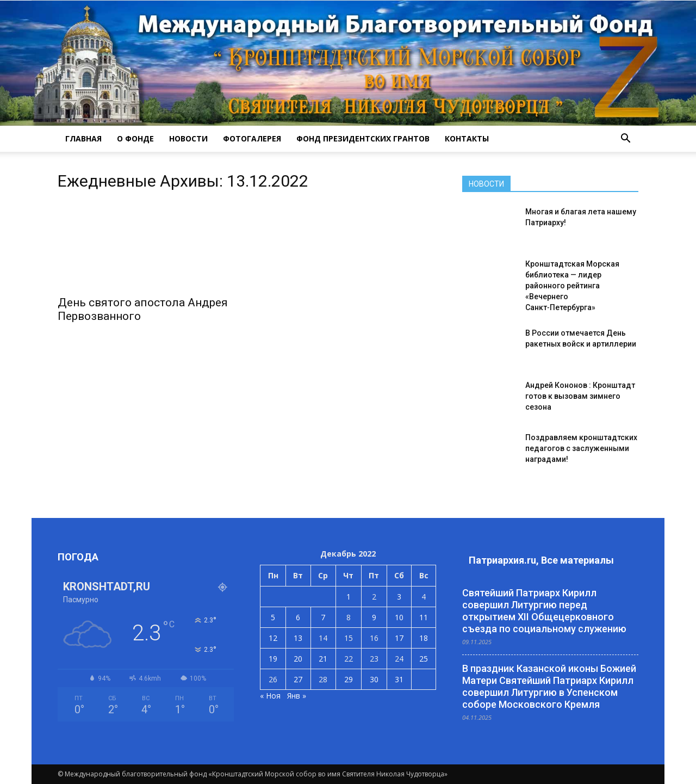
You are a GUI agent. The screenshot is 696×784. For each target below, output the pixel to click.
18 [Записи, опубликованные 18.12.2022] (424, 638)
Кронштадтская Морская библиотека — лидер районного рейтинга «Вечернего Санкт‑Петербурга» (572, 286)
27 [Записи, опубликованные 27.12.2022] (298, 679)
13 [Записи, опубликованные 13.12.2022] (298, 638)
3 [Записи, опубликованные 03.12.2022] (399, 597)
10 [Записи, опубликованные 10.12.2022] (399, 617)
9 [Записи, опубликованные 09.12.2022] (374, 617)
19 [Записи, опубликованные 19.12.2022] (273, 659)
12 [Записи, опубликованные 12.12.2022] (273, 638)
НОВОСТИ (188, 138)
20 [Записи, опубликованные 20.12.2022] (298, 659)
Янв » (297, 696)
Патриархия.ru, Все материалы (541, 560)
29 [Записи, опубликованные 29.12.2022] (349, 679)
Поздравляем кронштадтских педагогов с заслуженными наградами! (581, 448)
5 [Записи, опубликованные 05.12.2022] (273, 617)
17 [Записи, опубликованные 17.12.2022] (399, 638)
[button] (625, 139)
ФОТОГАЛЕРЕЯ (252, 138)
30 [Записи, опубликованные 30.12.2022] (374, 679)
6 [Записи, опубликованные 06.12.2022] (298, 617)
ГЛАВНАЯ (83, 138)
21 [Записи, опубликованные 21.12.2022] (323, 659)
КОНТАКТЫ (467, 138)
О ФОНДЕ (135, 138)
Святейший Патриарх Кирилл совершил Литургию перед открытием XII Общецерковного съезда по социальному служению (544, 611)
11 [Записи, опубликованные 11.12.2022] (424, 617)
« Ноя (270, 696)
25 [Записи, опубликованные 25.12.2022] (424, 659)
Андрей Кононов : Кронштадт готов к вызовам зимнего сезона (580, 396)
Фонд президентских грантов (363, 138)
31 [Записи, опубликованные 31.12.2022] (399, 679)
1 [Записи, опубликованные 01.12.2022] (349, 597)
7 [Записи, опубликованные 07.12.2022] (323, 617)
